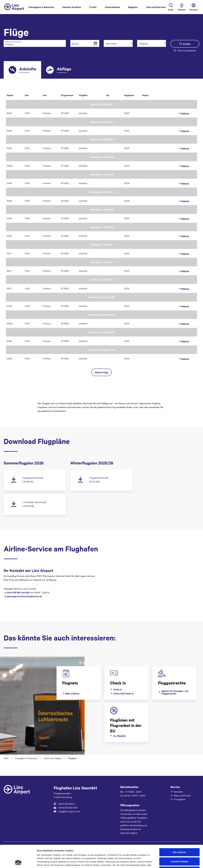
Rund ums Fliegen (53, 758)
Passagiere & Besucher (41, 7)
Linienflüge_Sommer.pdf (35, 502)
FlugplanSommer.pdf (33, 478)
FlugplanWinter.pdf (99, 478)
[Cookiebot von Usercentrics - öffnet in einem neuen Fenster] (18, 863)
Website (184, 113)
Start (6, 758)
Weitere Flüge (101, 372)
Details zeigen (150, 862)
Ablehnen (179, 849)
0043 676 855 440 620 (18, 592)
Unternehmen (112, 7)
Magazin (133, 7)
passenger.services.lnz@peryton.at (24, 596)
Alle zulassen (179, 831)
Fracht (93, 7)
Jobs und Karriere (156, 7)
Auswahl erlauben (179, 840)
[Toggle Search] (171, 7)
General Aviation (72, 7)
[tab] (22, 70)
